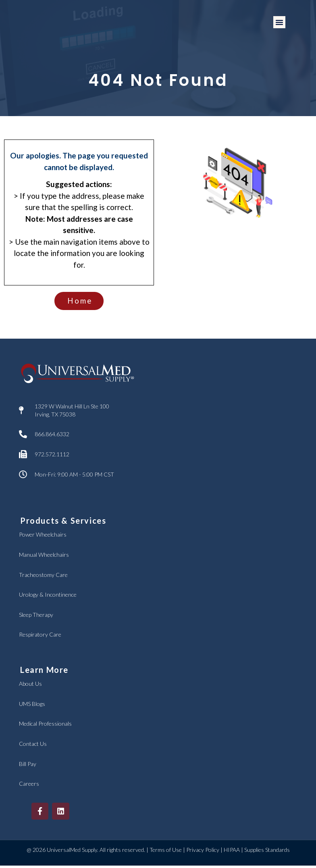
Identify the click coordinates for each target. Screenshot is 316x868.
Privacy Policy (203, 852)
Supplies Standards (267, 852)
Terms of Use (166, 852)
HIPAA (232, 852)
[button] (279, 22)
